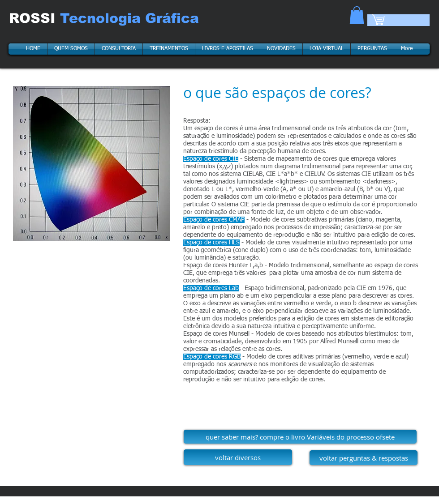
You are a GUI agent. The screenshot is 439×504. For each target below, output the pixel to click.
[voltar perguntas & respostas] (364, 458)
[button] (357, 15)
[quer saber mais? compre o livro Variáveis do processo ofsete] (300, 437)
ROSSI (34, 18)
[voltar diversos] (238, 457)
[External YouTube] (91, 305)
